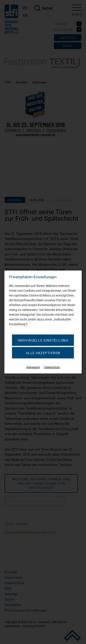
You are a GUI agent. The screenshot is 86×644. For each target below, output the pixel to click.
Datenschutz (52, 367)
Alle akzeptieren (43, 353)
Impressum (33, 367)
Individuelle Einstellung (43, 340)
